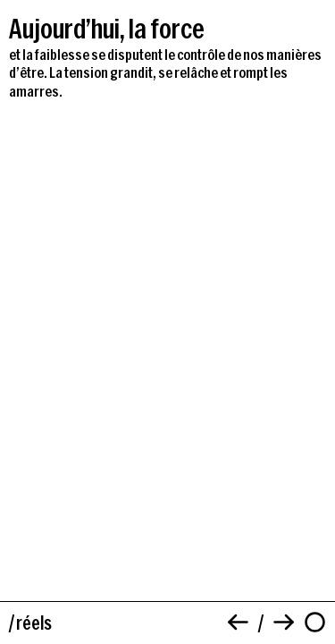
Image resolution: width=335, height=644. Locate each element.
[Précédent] (238, 622)
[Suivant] (284, 622)
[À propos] (315, 622)
